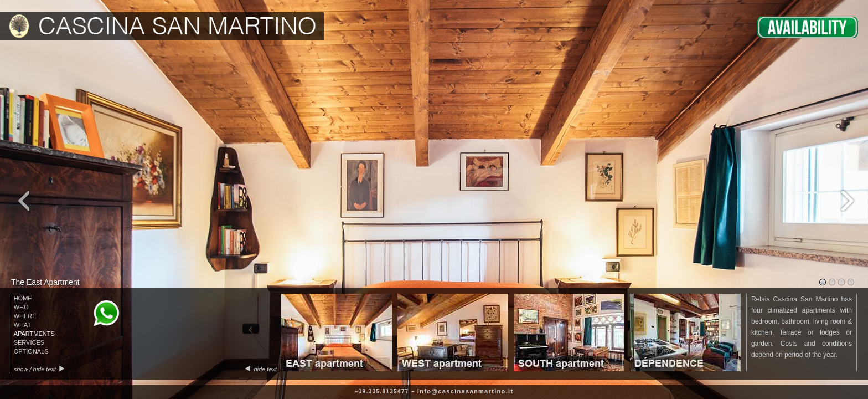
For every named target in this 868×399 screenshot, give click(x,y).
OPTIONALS (31, 351)
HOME (23, 298)
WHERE (25, 316)
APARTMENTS (34, 334)
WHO (21, 307)
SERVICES (29, 342)
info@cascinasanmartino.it (466, 391)
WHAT (23, 325)
